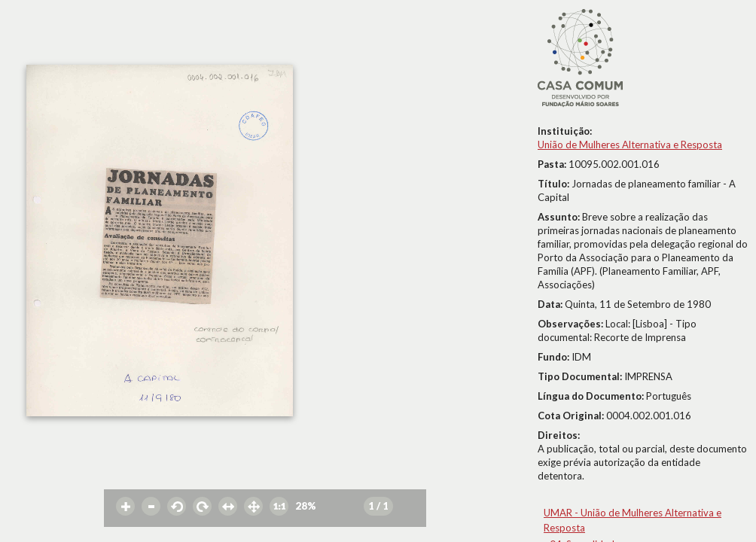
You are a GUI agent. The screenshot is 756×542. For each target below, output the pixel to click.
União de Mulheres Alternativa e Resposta (630, 145)
